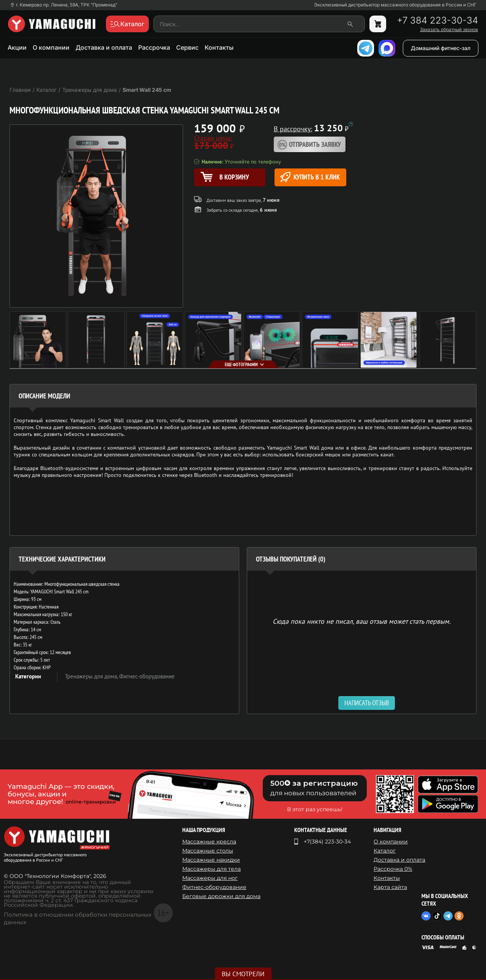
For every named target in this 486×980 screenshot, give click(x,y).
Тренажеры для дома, (92, 676)
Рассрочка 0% (393, 869)
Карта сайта (390, 887)
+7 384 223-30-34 (437, 20)
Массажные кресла (209, 842)
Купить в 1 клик (310, 177)
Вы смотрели (243, 974)
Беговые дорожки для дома (221, 896)
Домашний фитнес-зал (441, 48)
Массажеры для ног (210, 878)
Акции (17, 47)
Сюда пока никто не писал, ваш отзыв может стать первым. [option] (362, 621)
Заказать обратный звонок (449, 30)
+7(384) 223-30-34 (327, 842)
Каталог (385, 851)
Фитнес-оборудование (147, 676)
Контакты (219, 47)
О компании (51, 47)
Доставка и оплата (104, 47)
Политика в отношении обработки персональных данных (78, 918)
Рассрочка (154, 47)
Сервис (187, 47)
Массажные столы (208, 851)
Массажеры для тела (211, 869)
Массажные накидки (211, 860)
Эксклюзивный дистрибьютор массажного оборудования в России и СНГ (395, 5)
